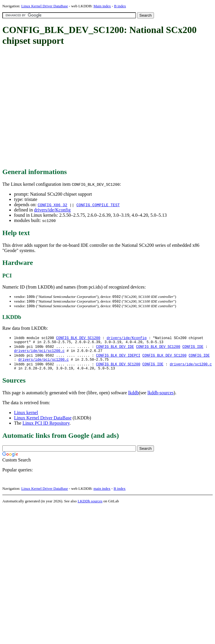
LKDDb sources (90, 507)
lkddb (133, 398)
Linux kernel (26, 418)
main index (102, 494)
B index (120, 6)
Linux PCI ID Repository (46, 429)
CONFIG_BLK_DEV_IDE (115, 349)
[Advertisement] (55, 107)
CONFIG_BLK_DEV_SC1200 (78, 339)
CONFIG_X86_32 (52, 205)
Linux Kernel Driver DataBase (45, 6)
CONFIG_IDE (193, 349)
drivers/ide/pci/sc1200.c (39, 354)
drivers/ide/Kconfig (52, 210)
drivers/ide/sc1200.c (191, 369)
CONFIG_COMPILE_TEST (98, 205)
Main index (102, 6)
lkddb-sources (161, 398)
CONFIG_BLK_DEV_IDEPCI (118, 359)
